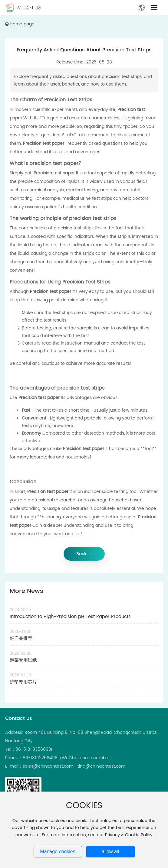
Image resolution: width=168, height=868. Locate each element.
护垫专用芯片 (23, 682)
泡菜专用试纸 (23, 660)
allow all (110, 852)
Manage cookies (58, 852)
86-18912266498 (40, 758)
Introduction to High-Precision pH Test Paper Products (70, 617)
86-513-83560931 (34, 749)
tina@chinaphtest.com (101, 766)
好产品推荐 (21, 638)
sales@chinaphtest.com (48, 766)
